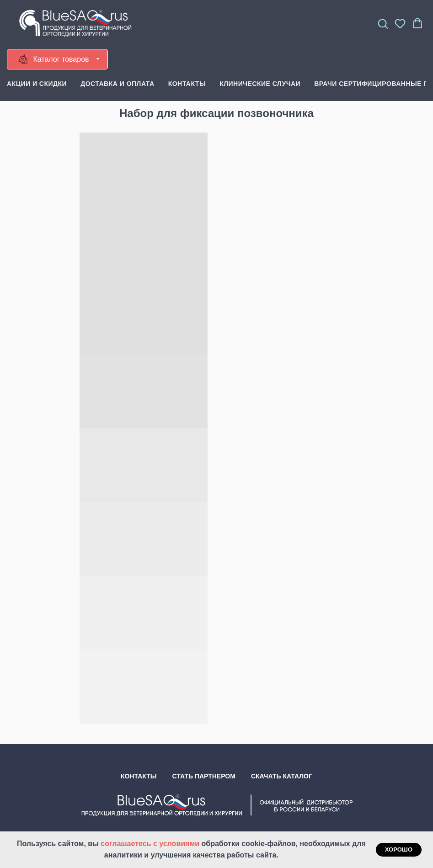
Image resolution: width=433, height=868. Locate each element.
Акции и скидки (37, 84)
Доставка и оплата (117, 84)
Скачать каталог (282, 776)
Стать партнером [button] (204, 776)
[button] (383, 23)
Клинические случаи (260, 84)
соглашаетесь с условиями (151, 844)
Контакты (187, 84)
